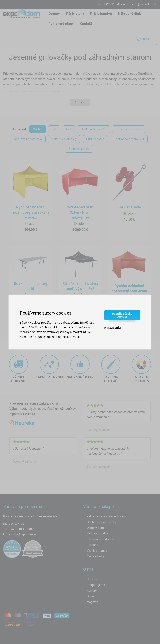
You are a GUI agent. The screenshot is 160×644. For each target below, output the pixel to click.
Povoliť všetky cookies (122, 315)
